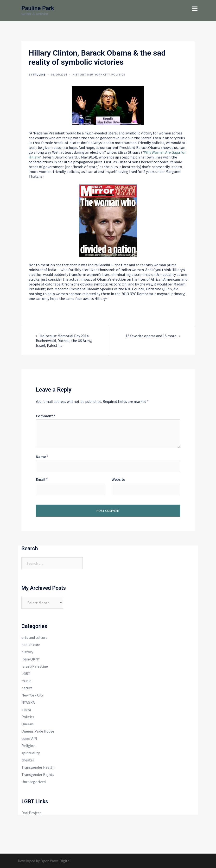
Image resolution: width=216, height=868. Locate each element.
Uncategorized (34, 782)
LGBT (26, 673)
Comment (46, 416)
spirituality (31, 753)
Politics (118, 74)
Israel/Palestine (35, 666)
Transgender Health (38, 767)
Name (42, 456)
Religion (28, 746)
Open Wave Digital (56, 861)
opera (26, 710)
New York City (98, 74)
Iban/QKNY (31, 659)
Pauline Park (38, 8)
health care (31, 645)
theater (28, 760)
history (79, 74)
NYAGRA (28, 702)
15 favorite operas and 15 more (151, 336)
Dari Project (31, 813)
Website (118, 479)
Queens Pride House (38, 731)
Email (42, 479)
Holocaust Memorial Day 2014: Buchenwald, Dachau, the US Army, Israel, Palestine (64, 341)
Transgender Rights (38, 774)
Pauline (39, 74)
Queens (28, 724)
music (26, 681)
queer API (29, 738)
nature (27, 688)
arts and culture (34, 637)
